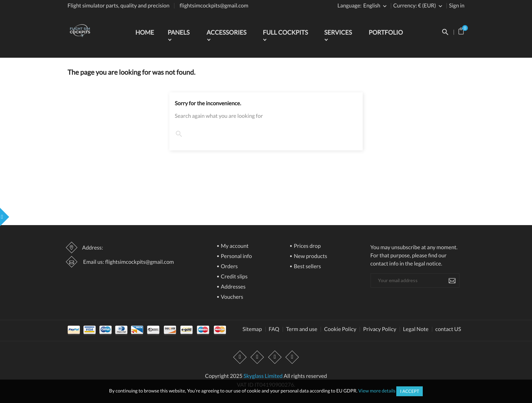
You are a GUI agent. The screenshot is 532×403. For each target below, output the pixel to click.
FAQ (274, 329)
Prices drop (307, 246)
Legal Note (416, 329)
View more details (377, 391)
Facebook (240, 357)
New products (310, 257)
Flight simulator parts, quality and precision (118, 6)
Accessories (227, 32)
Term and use (302, 329)
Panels (179, 32)
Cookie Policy (340, 329)
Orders (229, 267)
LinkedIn (292, 357)
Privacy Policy (380, 329)
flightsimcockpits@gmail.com (214, 6)
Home (145, 32)
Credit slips (234, 277)
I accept (410, 391)
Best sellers (307, 267)
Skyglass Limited (263, 376)
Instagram (275, 357)
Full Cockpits (285, 32)
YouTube (258, 357)
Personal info (236, 257)
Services (338, 32)
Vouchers (232, 297)
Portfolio (386, 32)
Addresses (233, 287)
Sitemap (252, 329)
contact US (448, 329)
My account (234, 246)
